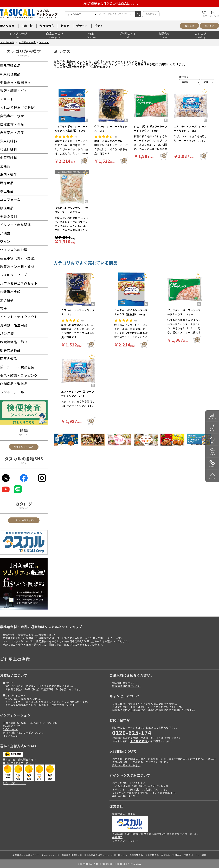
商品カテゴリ (55, 33)
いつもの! (212, 455)
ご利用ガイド (128, 33)
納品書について (12, 726)
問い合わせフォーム (124, 727)
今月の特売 (47, 26)
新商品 (65, 26)
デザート (82, 26)
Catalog (24, 508)
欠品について (10, 729)
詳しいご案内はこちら (125, 796)
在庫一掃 (27, 26)
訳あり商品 (7, 26)
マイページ (212, 419)
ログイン (209, 26)
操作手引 (212, 467)
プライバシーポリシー (125, 841)
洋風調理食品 (136, 855)
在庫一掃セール (119, 855)
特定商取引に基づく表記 (126, 686)
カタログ (201, 33)
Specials (24, 434)
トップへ (212, 479)
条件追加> (151, 14)
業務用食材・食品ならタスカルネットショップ (36, 855)
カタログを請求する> (24, 520)
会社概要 (117, 837)
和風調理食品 (152, 855)
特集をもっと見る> (24, 447)
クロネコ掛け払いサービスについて (23, 732)
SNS (24, 463)
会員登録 (189, 26)
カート (212, 431)
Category (24, 55)
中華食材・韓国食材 (171, 855)
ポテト (99, 26)
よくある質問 (10, 736)
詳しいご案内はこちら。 (126, 765)
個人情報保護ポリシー (125, 683)
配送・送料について (14, 783)
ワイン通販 (201, 855)
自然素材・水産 (27, 42)
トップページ (18, 33)
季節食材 (188, 855)
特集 (91, 33)
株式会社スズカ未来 (124, 814)
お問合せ (164, 33)
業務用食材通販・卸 (72, 855)
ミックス (44, 42)
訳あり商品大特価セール (97, 855)
